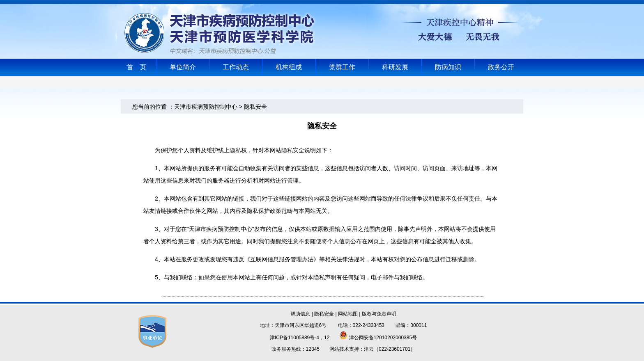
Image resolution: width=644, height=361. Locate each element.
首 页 (136, 67)
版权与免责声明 (379, 314)
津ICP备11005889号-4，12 (300, 338)
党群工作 (342, 67)
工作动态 (236, 67)
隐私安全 (324, 314)
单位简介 (183, 67)
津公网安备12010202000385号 (378, 338)
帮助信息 (300, 314)
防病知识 (448, 67)
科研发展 (395, 67)
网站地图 (348, 314)
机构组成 (289, 67)
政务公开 (501, 67)
